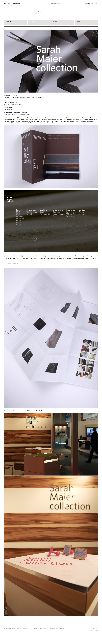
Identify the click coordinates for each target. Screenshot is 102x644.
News (78, 21)
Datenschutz (94, 630)
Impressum (95, 628)
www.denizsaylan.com (11, 264)
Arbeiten (32, 21)
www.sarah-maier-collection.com (14, 262)
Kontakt (56, 21)
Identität (9, 21)
